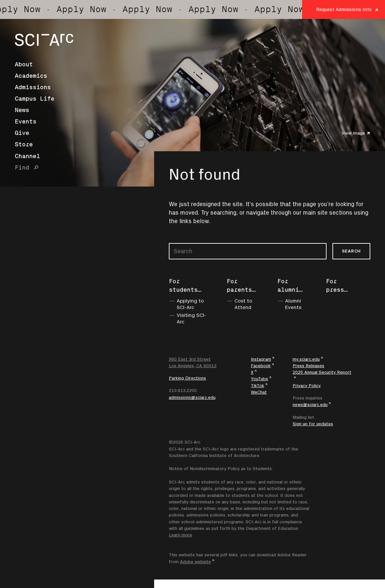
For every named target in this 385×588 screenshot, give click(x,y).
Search (351, 251)
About (24, 64)
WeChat (259, 392)
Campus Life (34, 99)
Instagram (261, 359)
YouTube (259, 379)
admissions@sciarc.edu (192, 397)
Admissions (33, 87)
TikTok (257, 385)
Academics (31, 76)
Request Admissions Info (344, 9)
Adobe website (195, 562)
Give (22, 133)
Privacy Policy (307, 385)
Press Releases (308, 366)
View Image (353, 133)
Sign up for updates (313, 424)
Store (24, 144)
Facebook (261, 366)
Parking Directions (187, 378)
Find (22, 168)
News (22, 110)
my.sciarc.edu (306, 359)
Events (25, 122)
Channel (27, 156)
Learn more (180, 535)
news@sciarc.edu (310, 404)
